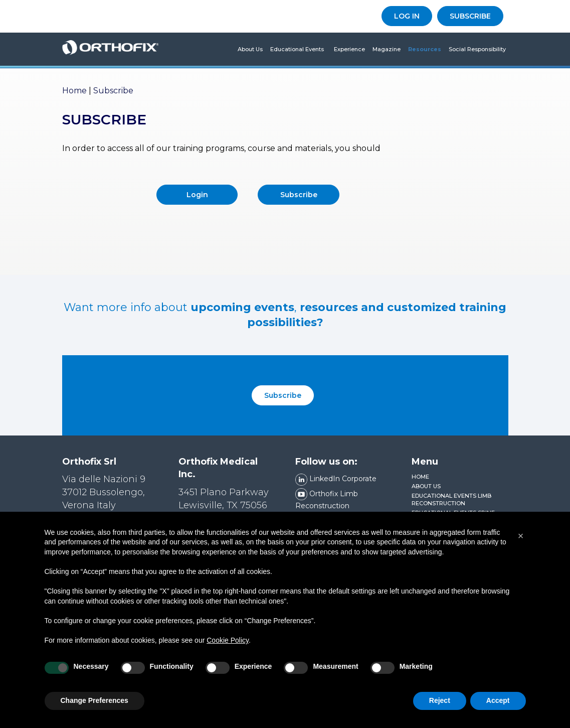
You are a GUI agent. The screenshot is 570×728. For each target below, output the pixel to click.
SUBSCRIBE (470, 16)
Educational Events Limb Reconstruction (451, 500)
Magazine (387, 49)
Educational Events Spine (453, 513)
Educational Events (297, 49)
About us (250, 49)
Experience (349, 49)
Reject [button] (440, 708)
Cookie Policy (228, 647)
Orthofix (111, 49)
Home (74, 91)
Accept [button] (498, 708)
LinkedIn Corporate (336, 479)
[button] (521, 543)
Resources (425, 49)
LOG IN (407, 16)
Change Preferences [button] (94, 708)
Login (197, 195)
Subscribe (299, 195)
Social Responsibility (477, 49)
